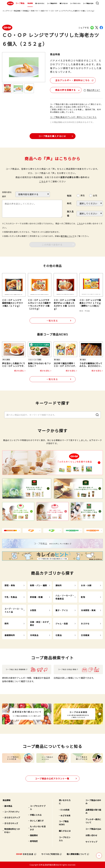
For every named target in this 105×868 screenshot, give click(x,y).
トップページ (7, 11)
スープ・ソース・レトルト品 (14, 610)
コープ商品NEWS (52, 3)
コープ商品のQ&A (88, 3)
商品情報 (30, 3)
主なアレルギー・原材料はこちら (73, 80)
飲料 (7, 624)
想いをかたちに (40, 3)
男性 (83, 195)
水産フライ (45, 11)
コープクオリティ (12, 812)
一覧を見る (52, 321)
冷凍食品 (26, 11)
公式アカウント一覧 (52, 778)
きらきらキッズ (11, 823)
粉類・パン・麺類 (38, 585)
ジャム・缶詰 (62, 624)
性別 (69, 196)
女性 (95, 195)
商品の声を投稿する (66, 90)
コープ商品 (15, 3)
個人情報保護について (76, 854)
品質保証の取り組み (93, 811)
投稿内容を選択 (7, 194)
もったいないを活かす (38, 828)
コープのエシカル (75, 3)
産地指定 (34, 841)
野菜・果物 (10, 585)
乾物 (83, 597)
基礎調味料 (10, 635)
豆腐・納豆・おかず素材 (39, 624)
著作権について (68, 236)
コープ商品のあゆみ (93, 802)
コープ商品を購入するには (52, 136)
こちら (42, 181)
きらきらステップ (12, 817)
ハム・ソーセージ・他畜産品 (65, 597)
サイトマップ (91, 842)
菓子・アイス (62, 610)
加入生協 (70, 213)
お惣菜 (33, 610)
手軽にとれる (36, 815)
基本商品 (8, 806)
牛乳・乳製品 (11, 597)
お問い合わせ (91, 835)
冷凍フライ (35, 11)
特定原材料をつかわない (12, 831)
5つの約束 (65, 810)
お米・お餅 (86, 585)
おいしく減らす (37, 821)
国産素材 (34, 835)
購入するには (64, 3)
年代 (69, 203)
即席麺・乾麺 (36, 597)
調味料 (59, 585)
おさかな (85, 624)
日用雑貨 (85, 635)
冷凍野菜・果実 (88, 610)
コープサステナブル (38, 808)
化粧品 (59, 635)
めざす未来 (65, 816)
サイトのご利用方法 (50, 854)
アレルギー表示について (93, 821)
